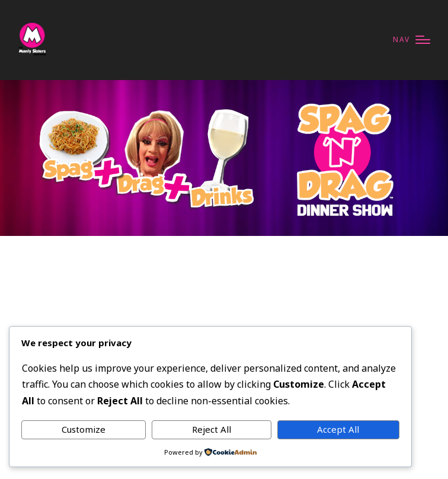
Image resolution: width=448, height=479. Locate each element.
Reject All (212, 429)
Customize (84, 429)
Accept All (338, 429)
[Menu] (412, 40)
